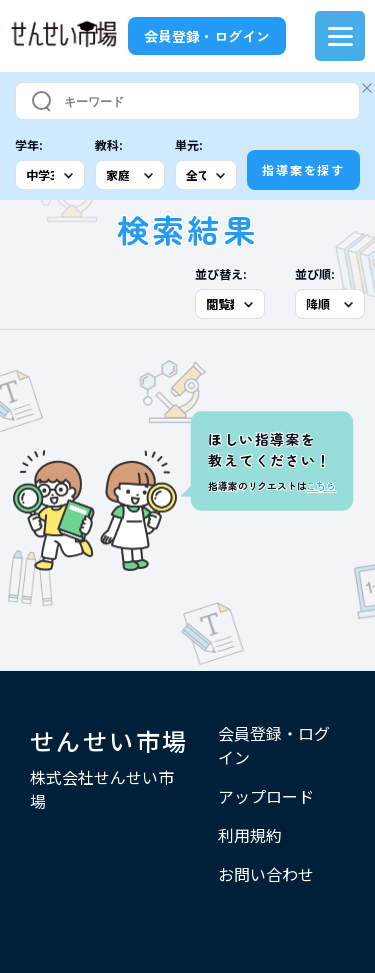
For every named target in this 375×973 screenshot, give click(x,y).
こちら (320, 486)
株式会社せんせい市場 (102, 789)
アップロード (266, 796)
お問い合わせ (266, 874)
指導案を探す (303, 169)
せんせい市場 (109, 740)
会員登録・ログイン (207, 36)
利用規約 (250, 835)
